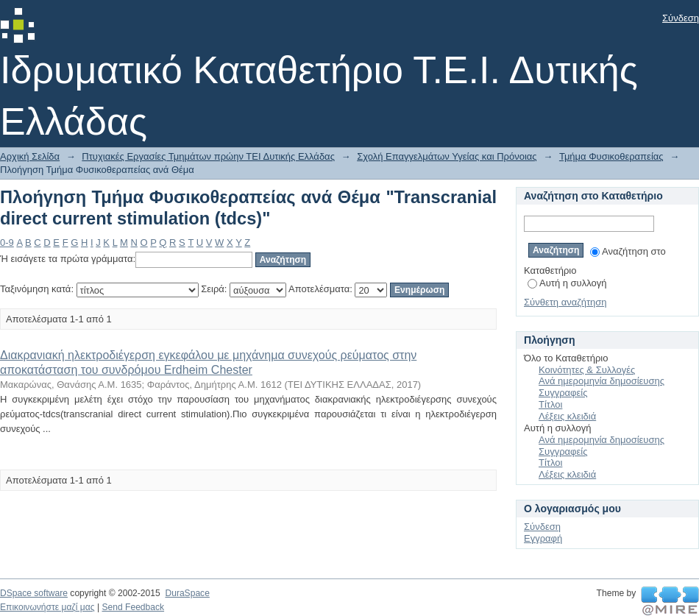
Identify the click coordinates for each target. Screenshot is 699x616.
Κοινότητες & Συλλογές (587, 370)
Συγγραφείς (563, 393)
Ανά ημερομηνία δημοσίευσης (602, 381)
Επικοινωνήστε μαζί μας (47, 607)
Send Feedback (133, 607)
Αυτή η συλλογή (567, 283)
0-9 (7, 242)
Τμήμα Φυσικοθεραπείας (611, 156)
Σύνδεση (681, 18)
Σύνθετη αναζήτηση (565, 302)
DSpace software (34, 593)
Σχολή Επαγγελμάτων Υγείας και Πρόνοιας (447, 156)
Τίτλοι (550, 404)
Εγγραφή (543, 538)
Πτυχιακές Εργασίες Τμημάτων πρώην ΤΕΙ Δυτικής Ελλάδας (208, 156)
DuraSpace (187, 593)
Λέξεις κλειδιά (567, 416)
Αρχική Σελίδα (30, 156)
